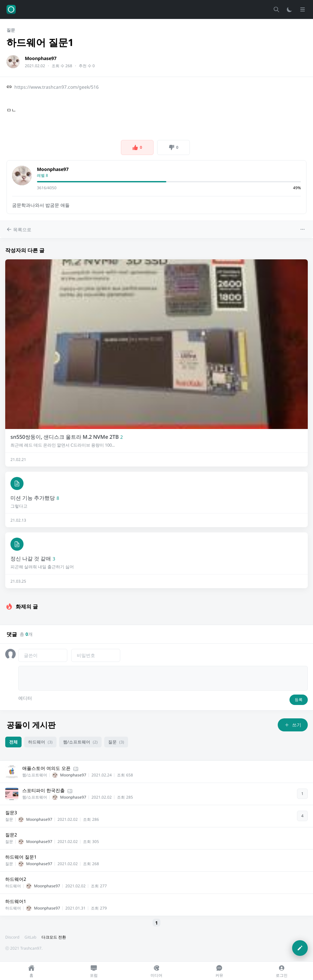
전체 (13, 742)
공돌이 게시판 (31, 725)
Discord (12, 937)
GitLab (30, 937)
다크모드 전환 (54, 937)
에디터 (25, 698)
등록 (299, 700)
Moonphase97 (41, 58)
